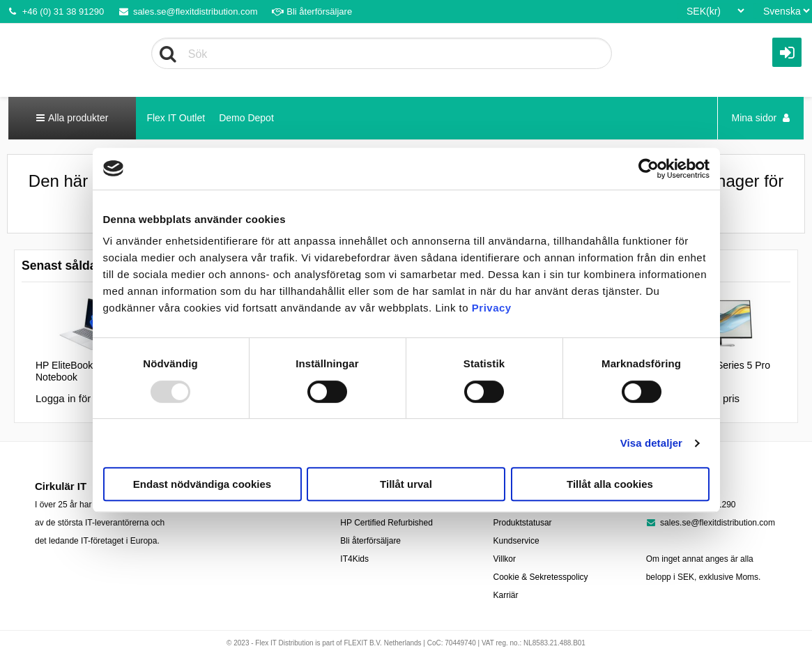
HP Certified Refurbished (386, 523)
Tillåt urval (406, 484)
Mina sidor (761, 118)
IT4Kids (354, 559)
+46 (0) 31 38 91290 (55, 11)
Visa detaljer (651, 443)
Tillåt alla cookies (610, 484)
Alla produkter (72, 118)
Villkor (505, 559)
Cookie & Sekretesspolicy (541, 577)
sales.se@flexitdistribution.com (187, 11)
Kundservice (516, 541)
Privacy (492, 308)
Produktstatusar (523, 523)
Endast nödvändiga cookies (202, 484)
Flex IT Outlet (176, 118)
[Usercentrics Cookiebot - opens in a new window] (649, 169)
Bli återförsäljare (312, 11)
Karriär (506, 595)
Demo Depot (246, 118)
